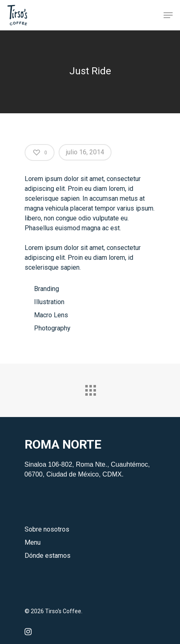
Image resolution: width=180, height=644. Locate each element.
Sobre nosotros (47, 529)
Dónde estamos (48, 556)
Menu (33, 542)
